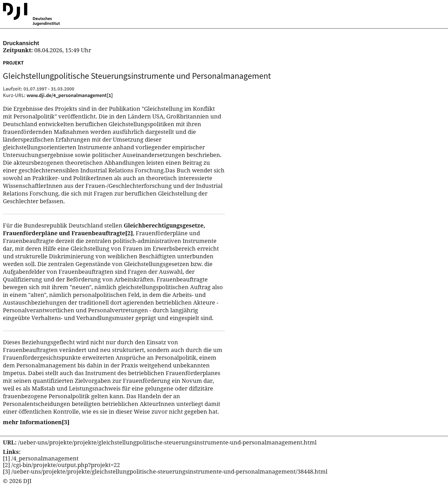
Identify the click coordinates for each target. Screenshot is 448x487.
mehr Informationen (36, 422)
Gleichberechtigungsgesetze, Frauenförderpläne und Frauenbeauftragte (104, 229)
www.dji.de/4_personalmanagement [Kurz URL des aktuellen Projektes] (70, 95)
